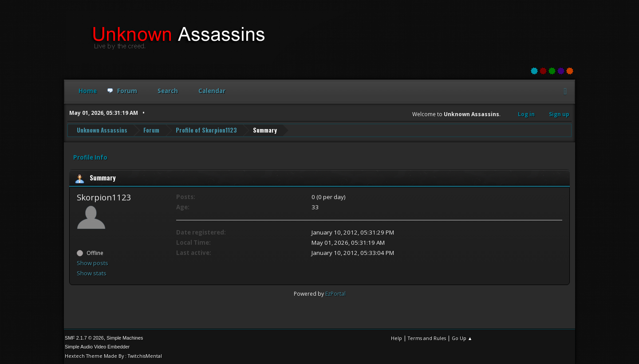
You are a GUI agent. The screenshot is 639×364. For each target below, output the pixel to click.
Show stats (92, 272)
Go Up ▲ (462, 337)
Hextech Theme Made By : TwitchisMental (113, 355)
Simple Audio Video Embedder (97, 346)
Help (396, 337)
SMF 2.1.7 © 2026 (84, 337)
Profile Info (90, 157)
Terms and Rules (427, 337)
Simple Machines (125, 337)
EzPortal (335, 293)
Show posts (93, 262)
